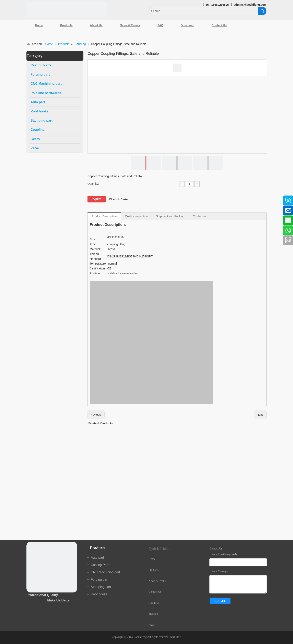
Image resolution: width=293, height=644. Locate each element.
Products (66, 25)
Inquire (97, 199)
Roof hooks (99, 594)
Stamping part (101, 587)
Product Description (104, 216)
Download (187, 25)
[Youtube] (5, 231)
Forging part (99, 580)
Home (39, 25)
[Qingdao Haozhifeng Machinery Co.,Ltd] (67, 9)
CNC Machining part (105, 572)
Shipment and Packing (170, 216)
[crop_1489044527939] (52, 567)
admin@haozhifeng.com (250, 5)
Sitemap (153, 614)
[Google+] (5, 220)
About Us (96, 25)
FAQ (160, 25)
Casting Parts (101, 565)
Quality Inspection (136, 216)
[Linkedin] (5, 209)
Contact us (200, 216)
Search (262, 11)
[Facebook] (5, 198)
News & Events (130, 25)
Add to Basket (121, 199)
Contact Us (219, 25)
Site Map (175, 637)
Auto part (97, 558)
